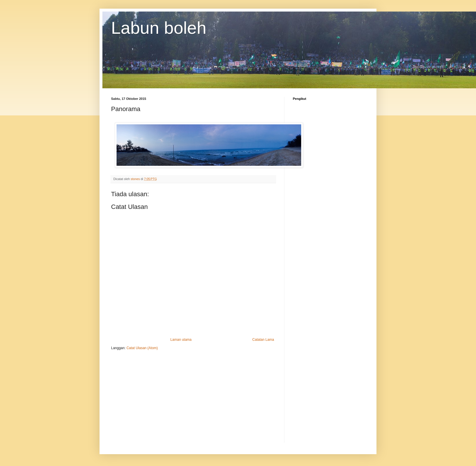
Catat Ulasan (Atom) (142, 348)
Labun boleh (159, 28)
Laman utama (181, 340)
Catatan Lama (263, 340)
